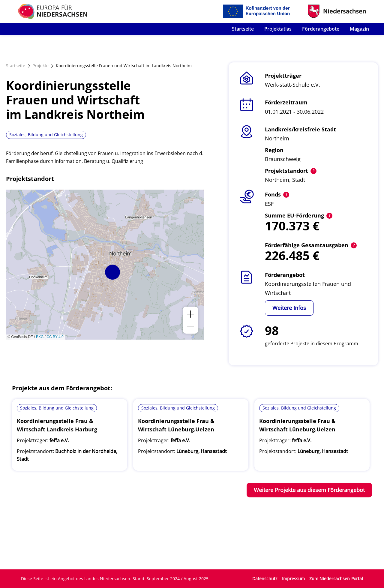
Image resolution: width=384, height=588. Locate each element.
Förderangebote (321, 29)
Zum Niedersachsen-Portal (336, 579)
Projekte (40, 66)
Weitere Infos (289, 308)
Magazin (359, 29)
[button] (112, 272)
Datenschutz (265, 579)
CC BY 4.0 (55, 337)
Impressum (293, 579)
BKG (40, 337)
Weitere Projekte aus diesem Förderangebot (309, 490)
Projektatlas (278, 29)
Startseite (243, 29)
